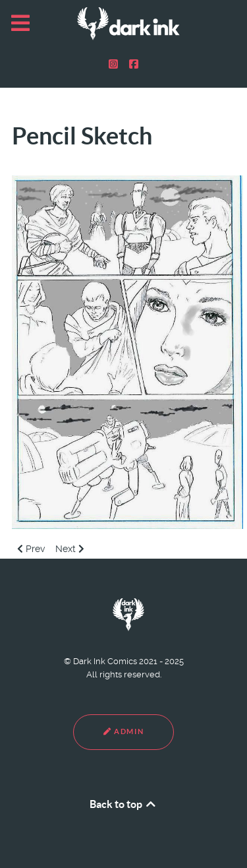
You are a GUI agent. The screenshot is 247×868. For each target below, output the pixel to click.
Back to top (123, 804)
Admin (123, 731)
